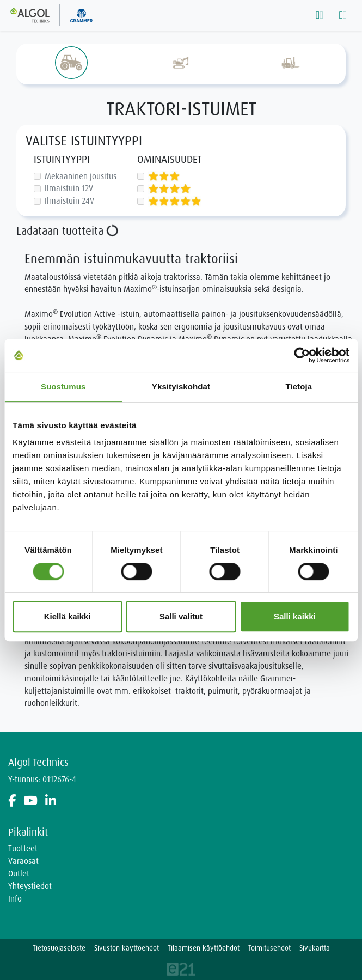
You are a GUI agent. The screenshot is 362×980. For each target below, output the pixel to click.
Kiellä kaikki (68, 616)
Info (15, 899)
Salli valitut (181, 616)
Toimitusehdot (269, 948)
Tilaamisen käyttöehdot (204, 948)
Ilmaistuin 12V (69, 188)
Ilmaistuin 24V (69, 201)
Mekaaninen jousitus (81, 176)
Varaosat (23, 861)
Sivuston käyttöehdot (127, 948)
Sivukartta (315, 948)
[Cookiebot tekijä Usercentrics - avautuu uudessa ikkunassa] (302, 355)
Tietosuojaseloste (59, 948)
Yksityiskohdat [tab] (181, 386)
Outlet (19, 874)
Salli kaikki (295, 616)
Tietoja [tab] (299, 386)
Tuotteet (23, 849)
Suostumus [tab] (63, 386)
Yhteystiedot (30, 886)
